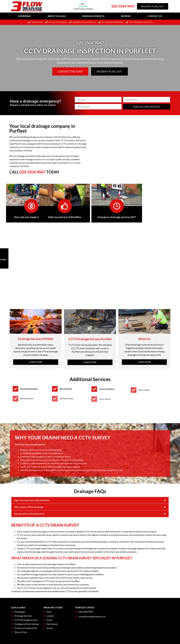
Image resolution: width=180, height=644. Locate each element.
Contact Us (155, 16)
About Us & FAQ (57, 16)
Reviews (126, 16)
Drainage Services (93, 16)
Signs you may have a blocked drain (32, 518)
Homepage (24, 16)
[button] (90, 518)
